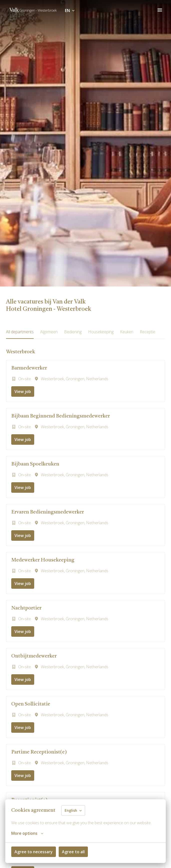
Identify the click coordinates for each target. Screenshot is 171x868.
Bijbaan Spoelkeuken (35, 464)
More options (27, 833)
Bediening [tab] (73, 332)
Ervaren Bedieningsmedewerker (48, 512)
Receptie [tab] (148, 332)
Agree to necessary (34, 852)
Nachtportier (26, 608)
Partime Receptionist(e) (39, 752)
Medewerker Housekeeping (43, 560)
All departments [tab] (20, 332)
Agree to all (73, 852)
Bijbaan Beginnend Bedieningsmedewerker (61, 416)
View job (23, 391)
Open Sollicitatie (31, 704)
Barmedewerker (29, 368)
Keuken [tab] (127, 332)
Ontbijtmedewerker (34, 656)
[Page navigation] (160, 10)
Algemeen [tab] (49, 332)
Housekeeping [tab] (101, 332)
